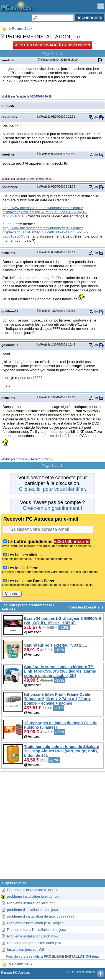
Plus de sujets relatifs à (52, 956)
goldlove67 (10, 311)
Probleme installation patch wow (33, 936)
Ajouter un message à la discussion (53, 45)
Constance (10, 117)
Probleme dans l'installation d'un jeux (36, 930)
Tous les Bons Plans (86, 607)
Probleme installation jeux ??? (31, 903)
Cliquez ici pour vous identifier (52, 489)
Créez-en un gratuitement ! (52, 508)
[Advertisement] (52, 827)
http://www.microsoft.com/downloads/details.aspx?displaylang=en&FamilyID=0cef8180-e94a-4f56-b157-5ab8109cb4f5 (45, 232)
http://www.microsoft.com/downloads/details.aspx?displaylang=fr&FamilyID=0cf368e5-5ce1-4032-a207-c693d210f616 (45, 212)
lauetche (8, 60)
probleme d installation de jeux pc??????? (41, 916)
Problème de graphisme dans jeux (34, 943)
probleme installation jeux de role (33, 896)
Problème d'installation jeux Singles (35, 923)
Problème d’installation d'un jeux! (33, 890)
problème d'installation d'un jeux (32, 910)
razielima (8, 253)
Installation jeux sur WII (25, 949)
